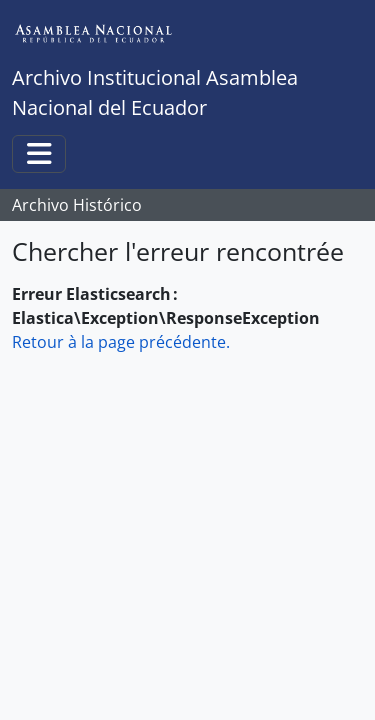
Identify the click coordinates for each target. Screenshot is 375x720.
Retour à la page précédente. (121, 342)
